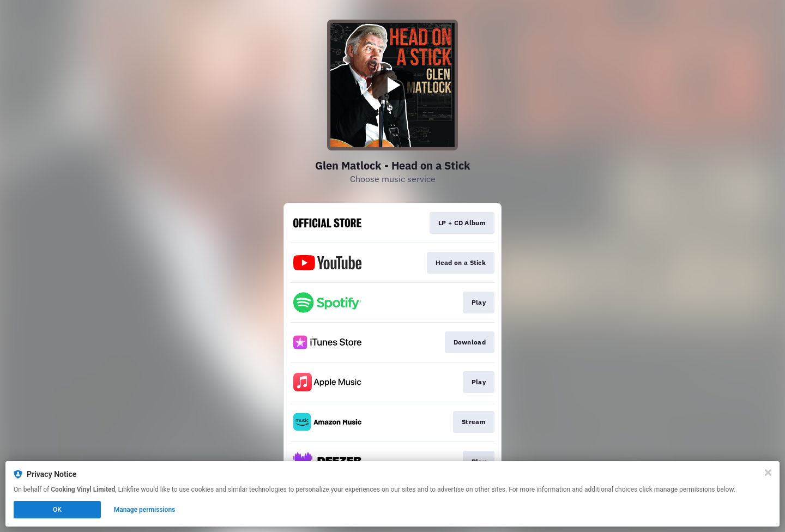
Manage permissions (145, 510)
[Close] (768, 473)
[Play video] (392, 85)
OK (57, 510)
